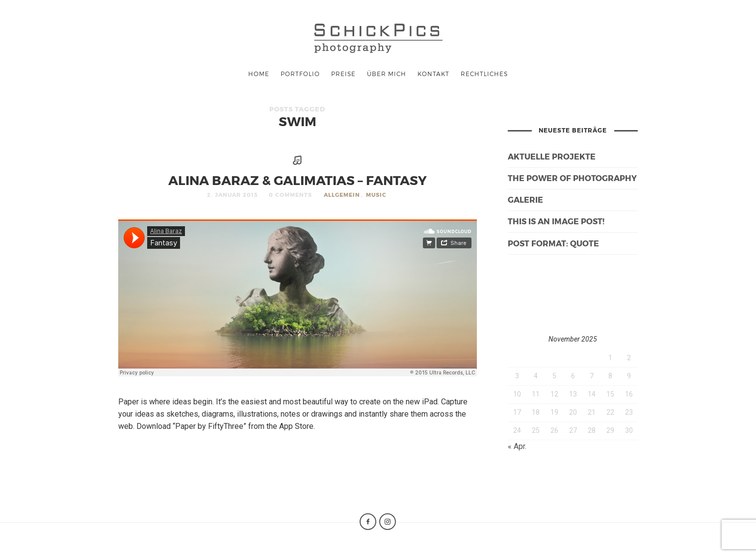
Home (259, 74)
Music (376, 195)
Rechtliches (484, 74)
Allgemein (342, 195)
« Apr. (517, 446)
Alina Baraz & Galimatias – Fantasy (298, 180)
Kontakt (433, 74)
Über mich (387, 74)
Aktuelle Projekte (552, 156)
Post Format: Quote (553, 243)
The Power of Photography (572, 178)
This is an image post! (556, 221)
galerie (525, 199)
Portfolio (300, 74)
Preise (343, 74)
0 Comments (290, 195)
